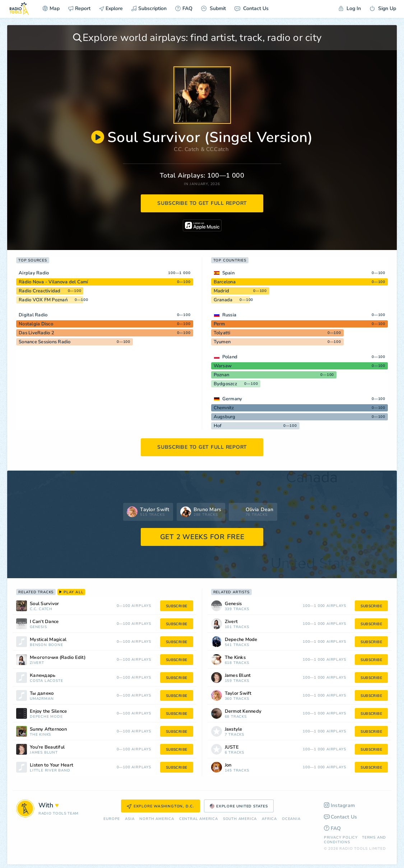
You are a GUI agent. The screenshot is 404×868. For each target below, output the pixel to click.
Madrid (222, 291)
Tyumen (222, 342)
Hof (218, 426)
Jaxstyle (234, 729)
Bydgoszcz (225, 384)
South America (240, 819)
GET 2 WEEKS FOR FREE (202, 537)
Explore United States (239, 806)
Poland (230, 357)
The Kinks (40, 735)
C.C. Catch (187, 149)
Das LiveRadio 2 (36, 333)
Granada (223, 300)
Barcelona (225, 282)
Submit (213, 8)
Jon (228, 765)
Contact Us (252, 8)
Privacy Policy (341, 838)
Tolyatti (222, 333)
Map (51, 8)
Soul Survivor (44, 604)
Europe (112, 819)
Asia (130, 819)
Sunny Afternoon (48, 729)
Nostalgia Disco (36, 324)
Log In (350, 8)
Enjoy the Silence (48, 711)
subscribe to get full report (202, 203)
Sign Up (383, 8)
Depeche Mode (46, 717)
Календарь (43, 676)
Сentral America (199, 819)
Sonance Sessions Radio (45, 342)
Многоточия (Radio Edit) (58, 658)
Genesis (38, 627)
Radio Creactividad (40, 291)
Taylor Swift (238, 694)
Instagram (340, 805)
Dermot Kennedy (243, 711)
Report (79, 8)
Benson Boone (47, 645)
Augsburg (225, 417)
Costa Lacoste (46, 681)
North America (157, 819)
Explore (111, 8)
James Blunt (44, 753)
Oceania (291, 819)
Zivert (37, 663)
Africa (269, 819)
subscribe (177, 606)
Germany (232, 399)
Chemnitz (224, 408)
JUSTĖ (232, 747)
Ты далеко (42, 694)
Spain (228, 273)
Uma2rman (42, 699)
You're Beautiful (47, 747)
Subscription (149, 8)
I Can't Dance (44, 622)
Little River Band (50, 771)
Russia (229, 315)
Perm (219, 324)
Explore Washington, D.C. (161, 806)
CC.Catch (217, 149)
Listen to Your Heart (52, 765)
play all (71, 592)
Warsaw (223, 366)
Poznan (222, 375)
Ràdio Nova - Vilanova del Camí (54, 282)
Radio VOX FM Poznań (43, 300)
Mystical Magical (48, 640)
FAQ (184, 8)
